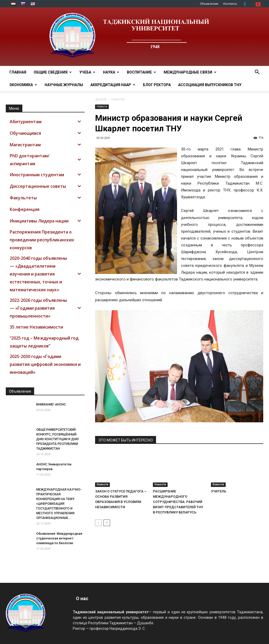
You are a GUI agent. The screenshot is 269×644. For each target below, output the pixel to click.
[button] (257, 73)
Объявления (209, 4)
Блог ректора (157, 85)
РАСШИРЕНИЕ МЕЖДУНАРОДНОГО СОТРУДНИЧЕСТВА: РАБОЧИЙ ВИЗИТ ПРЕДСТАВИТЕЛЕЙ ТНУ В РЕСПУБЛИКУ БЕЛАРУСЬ (178, 502)
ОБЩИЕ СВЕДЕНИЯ (53, 72)
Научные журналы (64, 85)
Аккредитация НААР (113, 85)
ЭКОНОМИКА (23, 85)
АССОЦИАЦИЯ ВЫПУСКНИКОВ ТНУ (210, 85)
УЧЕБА (87, 72)
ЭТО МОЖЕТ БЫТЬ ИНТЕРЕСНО (126, 440)
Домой (101, 99)
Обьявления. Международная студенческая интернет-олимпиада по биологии (59, 538)
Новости (102, 107)
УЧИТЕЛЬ (219, 491)
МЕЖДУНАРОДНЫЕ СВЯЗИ (190, 72)
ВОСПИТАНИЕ (141, 72)
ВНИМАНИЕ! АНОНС (51, 404)
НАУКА (111, 72)
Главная (18, 72)
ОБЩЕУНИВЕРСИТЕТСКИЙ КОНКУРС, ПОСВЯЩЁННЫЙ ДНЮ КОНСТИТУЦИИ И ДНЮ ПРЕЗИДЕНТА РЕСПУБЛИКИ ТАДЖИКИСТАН (58, 439)
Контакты (230, 4)
